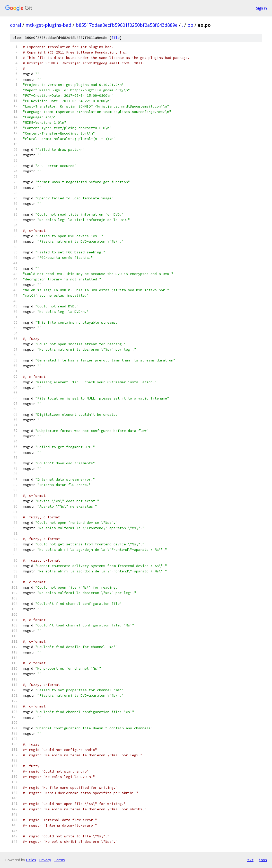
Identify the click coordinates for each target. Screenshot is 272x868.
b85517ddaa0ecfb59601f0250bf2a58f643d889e (127, 25)
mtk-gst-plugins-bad (48, 25)
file (116, 38)
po (190, 25)
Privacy (45, 860)
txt (250, 860)
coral (16, 25)
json (263, 860)
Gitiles (31, 860)
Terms (59, 860)
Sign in (261, 8)
